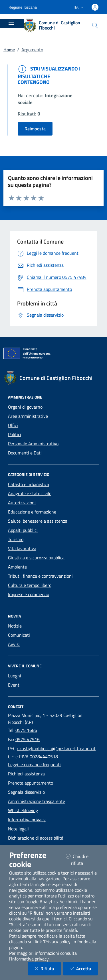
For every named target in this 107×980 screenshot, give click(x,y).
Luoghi (15, 676)
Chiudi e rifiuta (82, 860)
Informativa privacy (27, 820)
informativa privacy (30, 959)
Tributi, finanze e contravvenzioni (40, 576)
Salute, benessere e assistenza (38, 521)
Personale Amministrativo (33, 444)
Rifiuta (48, 968)
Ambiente (17, 567)
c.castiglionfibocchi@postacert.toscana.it (56, 748)
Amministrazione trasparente (37, 801)
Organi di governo (25, 407)
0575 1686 (26, 730)
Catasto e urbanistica (29, 484)
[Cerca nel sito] (95, 26)
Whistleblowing (23, 810)
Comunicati (19, 635)
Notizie (15, 626)
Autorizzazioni (22, 503)
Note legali (18, 829)
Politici (15, 434)
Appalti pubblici (23, 530)
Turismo (16, 539)
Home (9, 50)
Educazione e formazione (32, 512)
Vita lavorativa (22, 548)
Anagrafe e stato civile (30, 493)
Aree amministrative (28, 416)
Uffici (13, 425)
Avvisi (14, 644)
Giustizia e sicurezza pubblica (36, 558)
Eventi (14, 685)
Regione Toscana (23, 7)
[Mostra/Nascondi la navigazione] (11, 23)
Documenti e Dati (25, 453)
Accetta (84, 968)
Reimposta (35, 129)
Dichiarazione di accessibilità (36, 838)
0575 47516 (28, 739)
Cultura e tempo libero (30, 585)
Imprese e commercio (29, 594)
